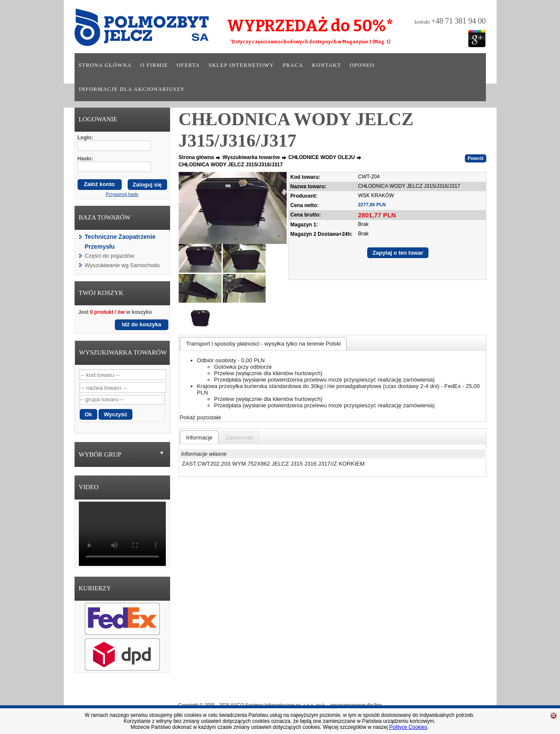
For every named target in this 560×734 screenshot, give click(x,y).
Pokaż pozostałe (201, 417)
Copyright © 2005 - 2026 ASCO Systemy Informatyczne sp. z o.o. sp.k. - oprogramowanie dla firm (280, 705)
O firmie (154, 65)
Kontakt (326, 65)
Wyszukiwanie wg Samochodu (122, 265)
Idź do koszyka (142, 324)
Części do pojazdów (110, 256)
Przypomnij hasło (122, 194)
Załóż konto (99, 184)
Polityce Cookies (408, 727)
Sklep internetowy (241, 65)
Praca (293, 65)
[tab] (263, 344)
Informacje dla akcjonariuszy (132, 89)
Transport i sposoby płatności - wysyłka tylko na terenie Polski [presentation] (263, 344)
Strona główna (105, 65)
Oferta (188, 65)
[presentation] (199, 437)
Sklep (311, 692)
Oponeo (362, 65)
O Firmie (242, 692)
